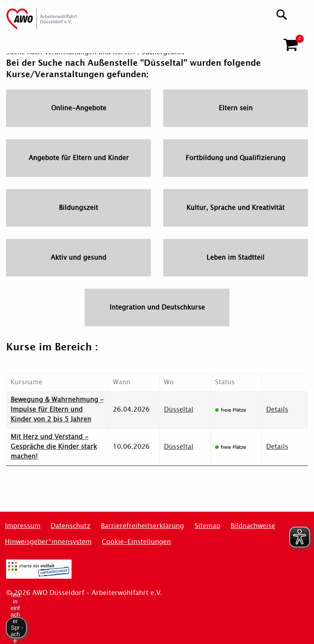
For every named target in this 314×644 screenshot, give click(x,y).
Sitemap (207, 526)
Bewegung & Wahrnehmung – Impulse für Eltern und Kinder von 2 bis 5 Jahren (57, 409)
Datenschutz (71, 526)
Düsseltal (179, 409)
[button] (290, 42)
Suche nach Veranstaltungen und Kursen (71, 52)
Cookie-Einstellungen (136, 542)
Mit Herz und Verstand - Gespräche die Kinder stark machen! (54, 447)
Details (277, 409)
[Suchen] (282, 14)
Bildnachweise (253, 526)
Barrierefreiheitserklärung (142, 526)
